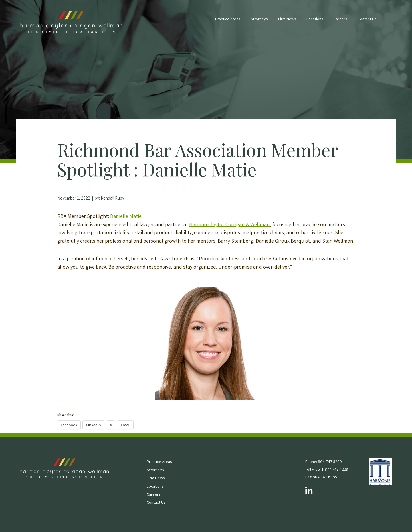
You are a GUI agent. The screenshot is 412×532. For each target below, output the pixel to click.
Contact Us (367, 19)
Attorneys (259, 19)
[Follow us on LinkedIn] (309, 491)
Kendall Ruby (112, 198)
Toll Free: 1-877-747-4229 (327, 469)
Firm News (287, 19)
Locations (315, 19)
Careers (340, 19)
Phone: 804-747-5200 (324, 461)
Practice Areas (228, 19)
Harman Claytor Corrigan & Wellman (229, 224)
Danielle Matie (126, 216)
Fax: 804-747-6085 (321, 477)
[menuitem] (228, 22)
